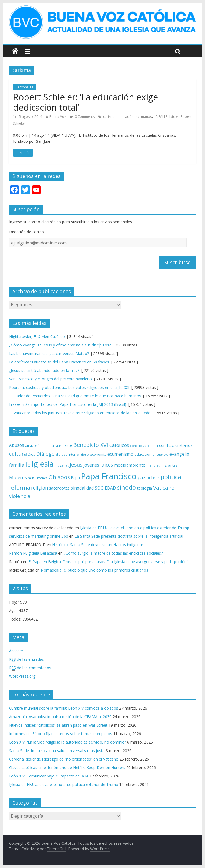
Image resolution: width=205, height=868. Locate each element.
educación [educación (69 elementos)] (143, 454)
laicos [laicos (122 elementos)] (107, 465)
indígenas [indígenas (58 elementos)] (62, 465)
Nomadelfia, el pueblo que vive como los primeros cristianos (94, 570)
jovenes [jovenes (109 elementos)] (91, 465)
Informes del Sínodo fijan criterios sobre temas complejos (61, 734)
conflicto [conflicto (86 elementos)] (167, 445)
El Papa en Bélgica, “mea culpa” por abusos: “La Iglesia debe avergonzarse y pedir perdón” (108, 562)
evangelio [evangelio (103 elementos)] (179, 454)
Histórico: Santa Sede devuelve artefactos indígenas (98, 545)
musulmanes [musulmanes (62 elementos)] (38, 478)
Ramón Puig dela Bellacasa (33, 553)
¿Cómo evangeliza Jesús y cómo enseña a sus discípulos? (60, 345)
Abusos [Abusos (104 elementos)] (17, 445)
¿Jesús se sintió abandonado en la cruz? (44, 370)
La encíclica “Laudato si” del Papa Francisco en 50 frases (59, 362)
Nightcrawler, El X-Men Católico (37, 337)
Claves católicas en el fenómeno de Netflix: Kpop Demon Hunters (67, 767)
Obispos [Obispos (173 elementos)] (59, 477)
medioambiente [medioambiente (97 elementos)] (130, 465)
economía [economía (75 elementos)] (98, 454)
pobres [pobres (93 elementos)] (153, 477)
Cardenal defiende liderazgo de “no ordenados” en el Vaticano (64, 759)
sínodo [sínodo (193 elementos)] (126, 487)
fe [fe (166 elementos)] (28, 464)
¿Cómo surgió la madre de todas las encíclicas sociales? (113, 553)
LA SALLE (161, 117)
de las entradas (27, 659)
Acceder (16, 651)
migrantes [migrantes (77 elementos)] (169, 465)
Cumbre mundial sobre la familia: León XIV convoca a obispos (64, 708)
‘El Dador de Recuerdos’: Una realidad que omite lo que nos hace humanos (75, 396)
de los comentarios (30, 668)
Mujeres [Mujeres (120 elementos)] (18, 477)
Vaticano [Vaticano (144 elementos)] (164, 487)
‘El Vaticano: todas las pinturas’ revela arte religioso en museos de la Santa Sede (80, 413)
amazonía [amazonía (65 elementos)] (33, 445)
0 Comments (82, 117)
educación (126, 117)
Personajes (24, 87)
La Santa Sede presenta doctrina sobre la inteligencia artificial (129, 536)
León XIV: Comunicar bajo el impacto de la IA (49, 776)
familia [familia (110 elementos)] (17, 465)
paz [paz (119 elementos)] (141, 477)
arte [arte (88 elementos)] (68, 445)
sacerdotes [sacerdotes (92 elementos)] (59, 488)
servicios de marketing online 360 (39, 536)
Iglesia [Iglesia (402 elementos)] (43, 464)
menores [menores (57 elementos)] (153, 465)
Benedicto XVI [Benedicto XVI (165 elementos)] (91, 445)
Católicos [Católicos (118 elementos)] (119, 445)
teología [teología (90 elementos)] (144, 488)
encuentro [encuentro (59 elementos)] (160, 454)
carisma (109, 117)
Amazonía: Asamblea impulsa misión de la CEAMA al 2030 (60, 717)
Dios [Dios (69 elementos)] (31, 454)
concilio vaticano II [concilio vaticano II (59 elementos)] (144, 446)
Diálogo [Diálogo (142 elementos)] (45, 454)
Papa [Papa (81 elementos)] (75, 478)
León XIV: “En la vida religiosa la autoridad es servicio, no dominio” (68, 742)
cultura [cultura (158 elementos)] (18, 454)
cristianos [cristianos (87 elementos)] (184, 445)
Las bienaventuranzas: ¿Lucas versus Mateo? (49, 353)
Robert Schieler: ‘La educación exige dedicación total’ (86, 102)
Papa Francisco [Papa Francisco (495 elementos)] (109, 476)
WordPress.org (22, 676)
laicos (174, 117)
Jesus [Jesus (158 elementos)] (76, 464)
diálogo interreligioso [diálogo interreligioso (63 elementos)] (72, 454)
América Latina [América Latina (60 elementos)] (52, 446)
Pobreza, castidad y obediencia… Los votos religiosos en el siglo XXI (69, 387)
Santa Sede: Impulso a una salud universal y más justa (57, 751)
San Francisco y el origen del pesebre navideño (50, 379)
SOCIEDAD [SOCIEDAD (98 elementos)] (105, 488)
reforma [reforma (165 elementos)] (20, 487)
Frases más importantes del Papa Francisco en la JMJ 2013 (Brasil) (68, 404)
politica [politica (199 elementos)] (171, 477)
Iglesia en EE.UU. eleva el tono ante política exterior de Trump (135, 528)
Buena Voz (58, 117)
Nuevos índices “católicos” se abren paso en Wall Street (58, 725)
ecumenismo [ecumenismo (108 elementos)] (120, 454)
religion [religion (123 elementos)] (40, 488)
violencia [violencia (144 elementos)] (20, 496)
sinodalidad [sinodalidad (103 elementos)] (82, 488)
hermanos (144, 117)
